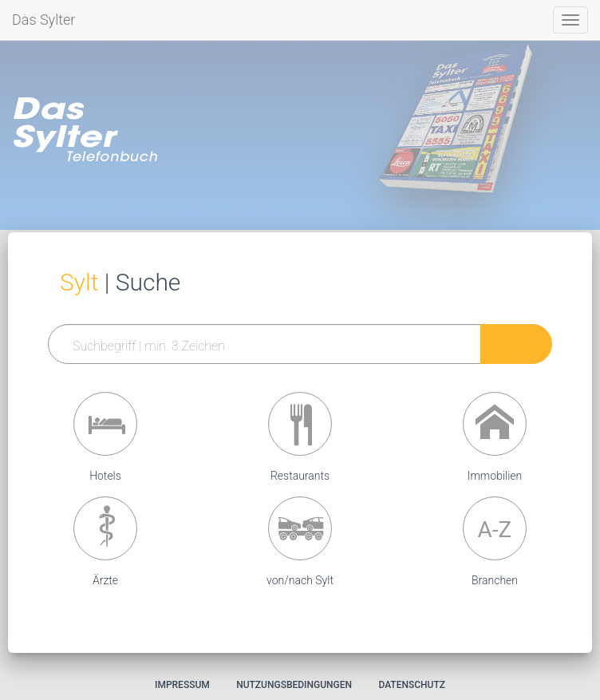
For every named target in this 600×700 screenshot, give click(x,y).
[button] (105, 424)
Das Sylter (43, 20)
